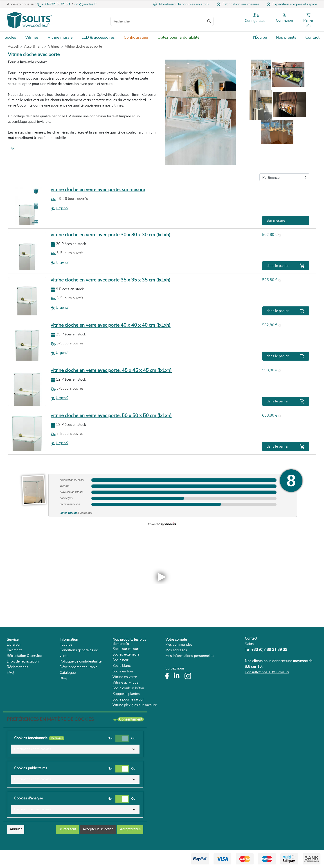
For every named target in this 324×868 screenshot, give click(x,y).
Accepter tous (130, 829)
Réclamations (18, 667)
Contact (251, 638)
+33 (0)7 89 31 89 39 (269, 650)
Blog (63, 678)
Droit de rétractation (23, 661)
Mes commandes (179, 645)
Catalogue (68, 673)
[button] (75, 749)
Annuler (16, 829)
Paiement (14, 650)
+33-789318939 (54, 4)
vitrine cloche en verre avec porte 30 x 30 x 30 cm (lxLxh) (111, 235)
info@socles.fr (85, 4)
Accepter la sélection (98, 829)
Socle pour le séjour (128, 699)
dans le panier (286, 266)
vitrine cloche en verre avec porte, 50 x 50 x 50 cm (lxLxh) (111, 416)
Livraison (14, 645)
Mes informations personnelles (190, 656)
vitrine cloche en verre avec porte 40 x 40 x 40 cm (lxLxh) (111, 325)
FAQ (10, 673)
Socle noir (120, 660)
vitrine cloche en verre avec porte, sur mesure (98, 190)
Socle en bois (123, 671)
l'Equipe (66, 645)
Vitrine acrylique (125, 683)
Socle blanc (122, 666)
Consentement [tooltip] (131, 719)
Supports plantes (126, 694)
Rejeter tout (67, 829)
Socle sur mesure (126, 649)
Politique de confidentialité (81, 661)
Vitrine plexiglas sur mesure (135, 705)
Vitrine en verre (125, 677)
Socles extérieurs (126, 654)
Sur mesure (276, 221)
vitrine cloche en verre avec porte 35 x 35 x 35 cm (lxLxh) (111, 280)
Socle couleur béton (128, 688)
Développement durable (79, 667)
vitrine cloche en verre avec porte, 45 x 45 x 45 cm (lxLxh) (111, 370)
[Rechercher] (162, 21)
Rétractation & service (24, 656)
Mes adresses (176, 650)
